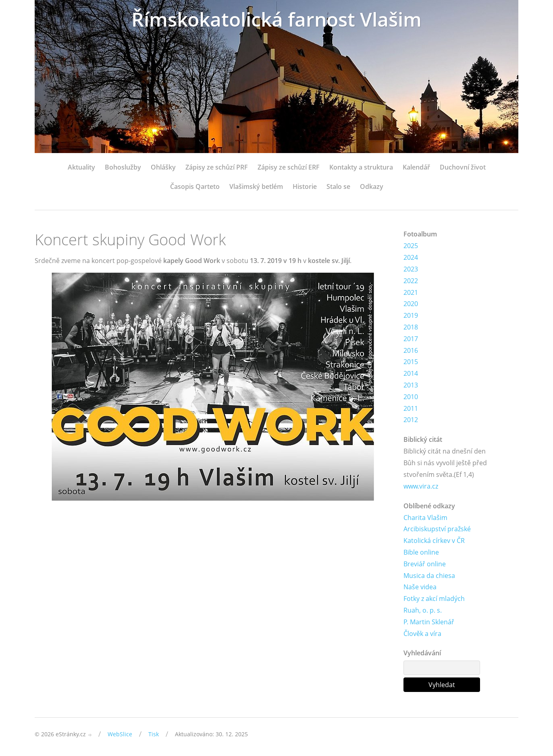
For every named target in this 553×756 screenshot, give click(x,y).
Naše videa (420, 587)
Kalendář (416, 167)
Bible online (421, 552)
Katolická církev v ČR (434, 541)
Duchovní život (463, 167)
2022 (411, 281)
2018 (411, 327)
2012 (411, 420)
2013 (411, 385)
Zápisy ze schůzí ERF (289, 167)
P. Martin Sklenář (429, 622)
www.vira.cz (421, 486)
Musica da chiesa (429, 576)
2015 (411, 362)
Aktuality (81, 167)
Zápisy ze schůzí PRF (217, 167)
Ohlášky (163, 167)
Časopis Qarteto (195, 186)
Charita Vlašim (425, 518)
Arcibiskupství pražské (437, 529)
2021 (411, 292)
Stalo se (338, 186)
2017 (411, 339)
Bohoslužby (123, 167)
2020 (411, 304)
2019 (411, 315)
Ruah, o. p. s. (423, 610)
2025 (411, 246)
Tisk (154, 734)
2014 (411, 373)
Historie (305, 186)
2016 (411, 350)
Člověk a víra (422, 634)
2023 (411, 269)
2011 (411, 408)
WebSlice (120, 734)
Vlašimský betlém (256, 186)
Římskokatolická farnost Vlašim (276, 19)
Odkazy (372, 186)
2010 (411, 397)
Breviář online (425, 564)
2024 (411, 257)
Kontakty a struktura (361, 167)
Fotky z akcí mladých (434, 599)
